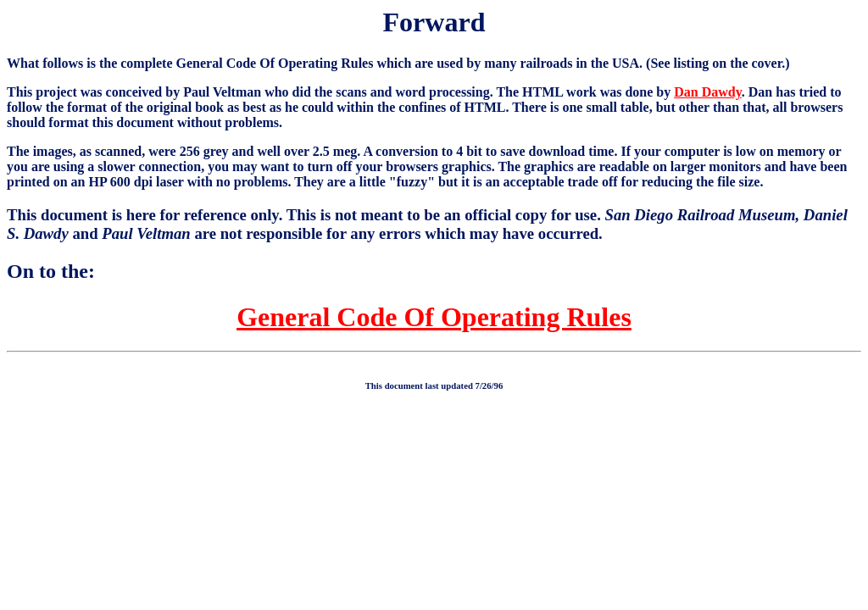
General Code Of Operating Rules (434, 317)
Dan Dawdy (708, 92)
